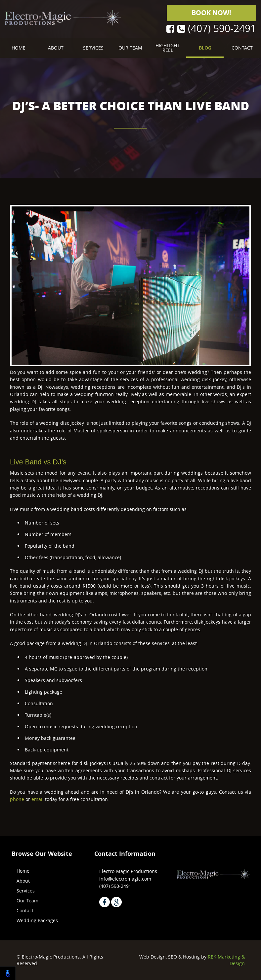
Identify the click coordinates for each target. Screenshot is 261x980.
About (56, 48)
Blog (205, 48)
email (38, 799)
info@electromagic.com (125, 879)
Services (93, 48)
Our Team (130, 48)
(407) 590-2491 (217, 29)
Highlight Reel (168, 48)
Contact (242, 48)
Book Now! (211, 13)
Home (19, 48)
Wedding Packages (37, 920)
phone (17, 799)
